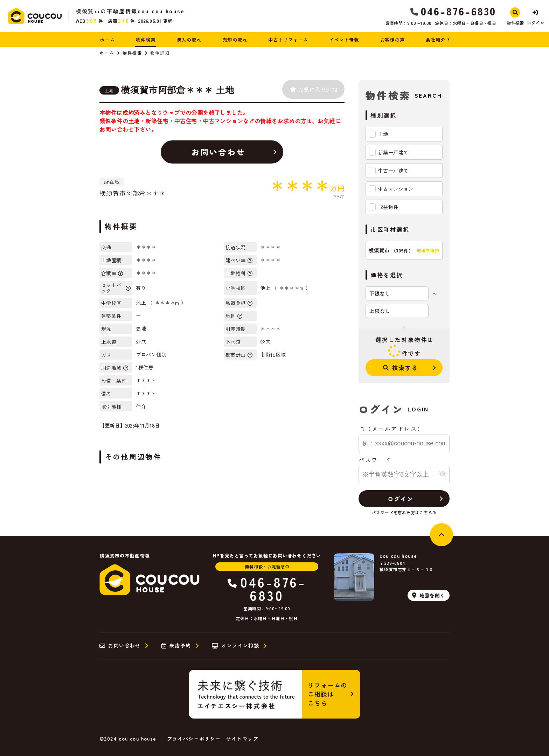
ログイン (401, 499)
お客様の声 (392, 40)
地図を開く (429, 595)
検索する (401, 368)
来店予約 (176, 646)
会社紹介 (436, 40)
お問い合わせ (218, 152)
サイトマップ (242, 738)
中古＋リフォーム (288, 40)
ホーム (107, 40)
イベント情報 (344, 40)
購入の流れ (189, 40)
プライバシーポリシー (194, 738)
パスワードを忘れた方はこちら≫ (404, 512)
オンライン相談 (235, 646)
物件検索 (146, 40)
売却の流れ (235, 40)
